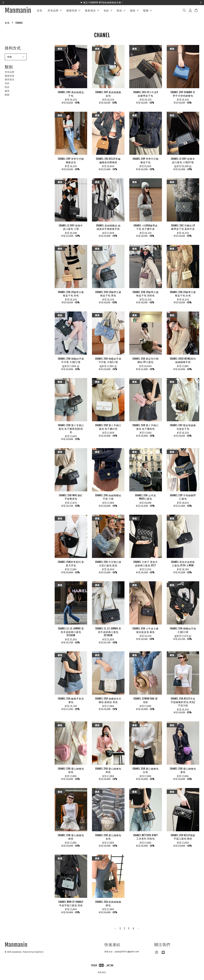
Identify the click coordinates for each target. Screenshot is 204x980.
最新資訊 (98, 11)
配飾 (153, 11)
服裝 (140, 11)
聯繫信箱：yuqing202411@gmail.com (122, 953)
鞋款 (127, 11)
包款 (113, 11)
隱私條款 (102, 973)
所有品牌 (60, 11)
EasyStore (39, 953)
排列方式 (13, 49)
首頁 (45, 11)
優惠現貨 (79, 11)
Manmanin (21, 11)
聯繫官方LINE (119, 2)
